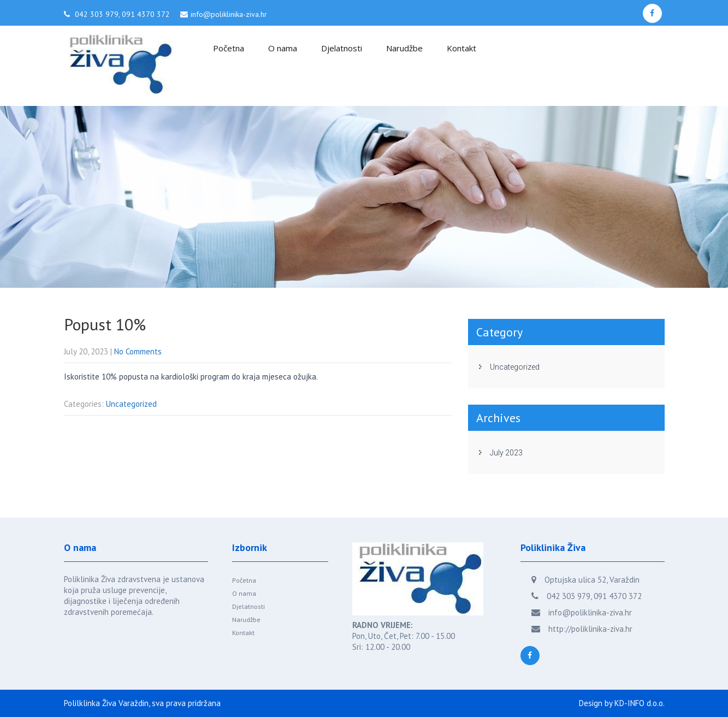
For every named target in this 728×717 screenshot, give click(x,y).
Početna (229, 48)
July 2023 (506, 453)
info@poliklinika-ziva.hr (229, 14)
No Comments (138, 351)
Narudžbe (404, 48)
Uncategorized (131, 404)
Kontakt (461, 48)
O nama (283, 48)
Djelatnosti (342, 48)
